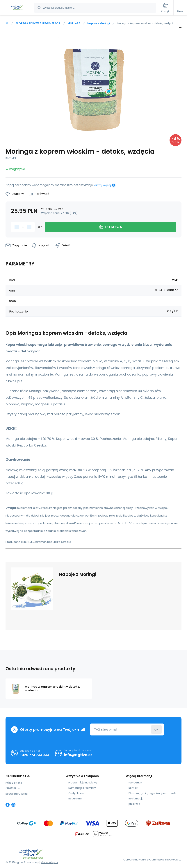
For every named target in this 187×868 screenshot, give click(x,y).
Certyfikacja (76, 793)
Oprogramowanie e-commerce (144, 860)
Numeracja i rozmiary (82, 788)
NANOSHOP (136, 783)
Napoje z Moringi (99, 23)
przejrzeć (134, 804)
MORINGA (74, 23)
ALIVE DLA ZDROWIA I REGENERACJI (38, 23)
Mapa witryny (49, 862)
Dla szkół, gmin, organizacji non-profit (153, 793)
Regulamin (75, 799)
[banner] (17, 8)
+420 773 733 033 (34, 755)
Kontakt (133, 788)
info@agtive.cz (78, 755)
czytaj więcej (103, 185)
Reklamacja (136, 799)
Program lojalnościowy (83, 783)
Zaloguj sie (156, 729)
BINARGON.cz (173, 860)
